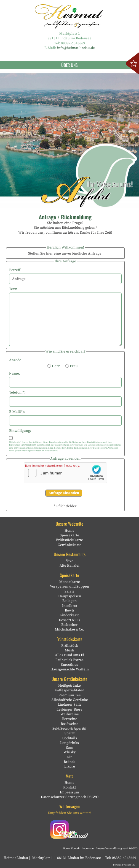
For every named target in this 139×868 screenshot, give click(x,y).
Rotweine (70, 719)
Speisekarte (69, 535)
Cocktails (70, 738)
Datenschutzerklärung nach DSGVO (70, 797)
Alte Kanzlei (69, 566)
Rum (69, 747)
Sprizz (70, 733)
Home (69, 531)
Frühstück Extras (69, 660)
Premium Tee (70, 695)
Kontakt (69, 787)
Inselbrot (70, 606)
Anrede (15, 360)
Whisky (70, 752)
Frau (72, 366)
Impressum (69, 792)
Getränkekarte (69, 545)
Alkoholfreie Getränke (70, 700)
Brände (70, 762)
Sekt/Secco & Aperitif (69, 728)
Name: (15, 373)
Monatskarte (70, 582)
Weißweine (70, 714)
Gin (70, 757)
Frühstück (70, 646)
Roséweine (69, 724)
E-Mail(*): (17, 412)
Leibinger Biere (69, 709)
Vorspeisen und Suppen (69, 586)
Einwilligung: (20, 431)
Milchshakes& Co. (69, 629)
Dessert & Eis (69, 620)
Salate (69, 591)
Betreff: (15, 270)
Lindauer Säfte (70, 705)
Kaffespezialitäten (69, 690)
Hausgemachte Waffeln (70, 669)
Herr (54, 366)
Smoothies (69, 665)
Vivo (70, 561)
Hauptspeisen (70, 596)
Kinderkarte (69, 615)
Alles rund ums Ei (69, 655)
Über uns (100, 65)
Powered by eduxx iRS (124, 865)
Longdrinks (69, 743)
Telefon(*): (18, 392)
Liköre (70, 766)
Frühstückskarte (69, 540)
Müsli (69, 650)
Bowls (70, 610)
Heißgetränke (69, 686)
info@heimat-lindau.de (76, 48)
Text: (13, 289)
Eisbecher (69, 625)
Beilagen (69, 601)
